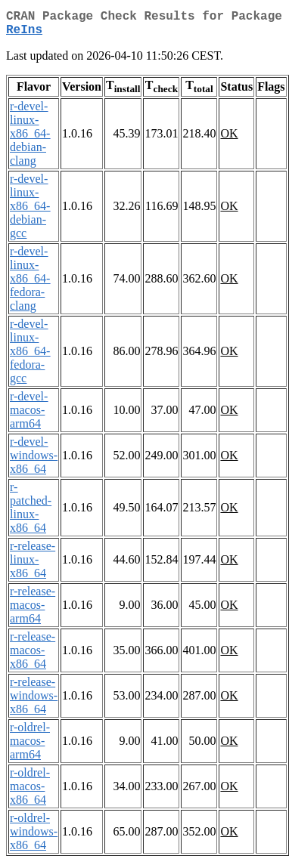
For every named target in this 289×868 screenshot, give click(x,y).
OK (229, 139)
